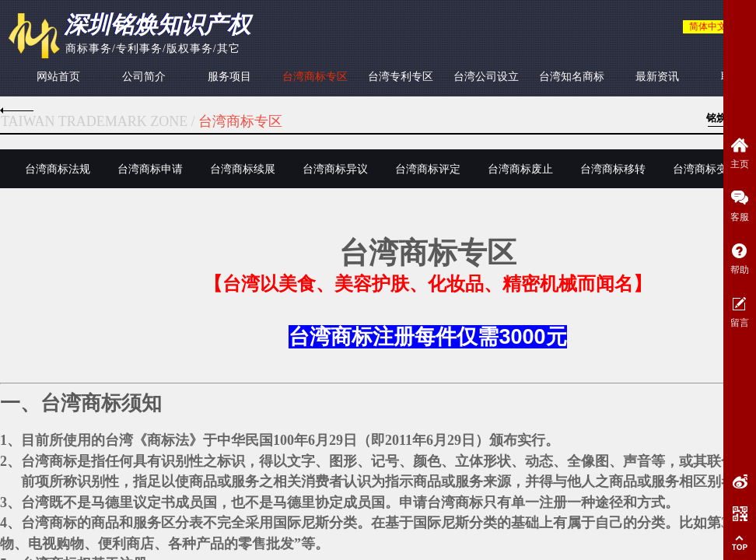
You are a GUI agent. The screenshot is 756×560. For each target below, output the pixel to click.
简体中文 (708, 26)
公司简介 (144, 77)
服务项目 (229, 77)
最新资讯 (657, 77)
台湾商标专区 (315, 77)
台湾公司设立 (486, 77)
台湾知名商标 (572, 77)
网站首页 (58, 77)
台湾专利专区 (401, 77)
